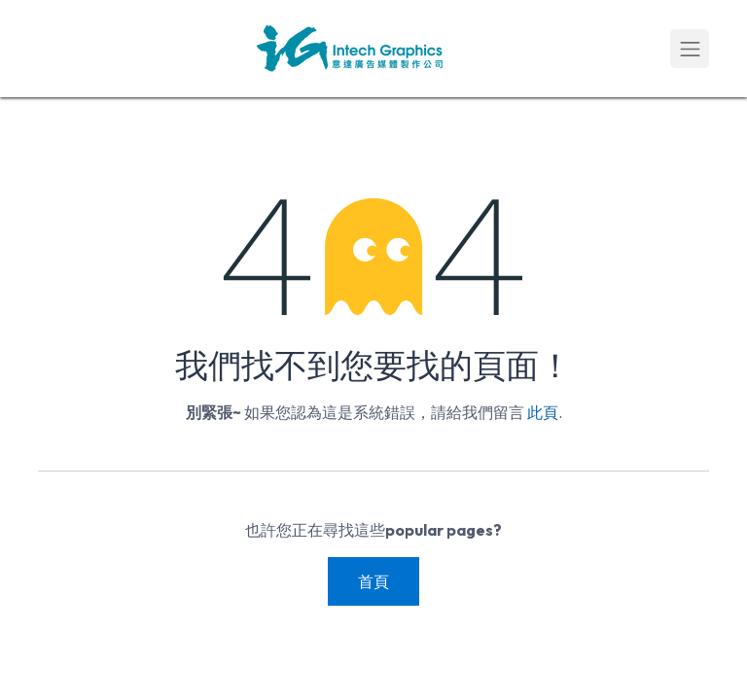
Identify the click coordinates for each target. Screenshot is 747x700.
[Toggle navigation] (690, 49)
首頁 (373, 581)
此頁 (543, 412)
